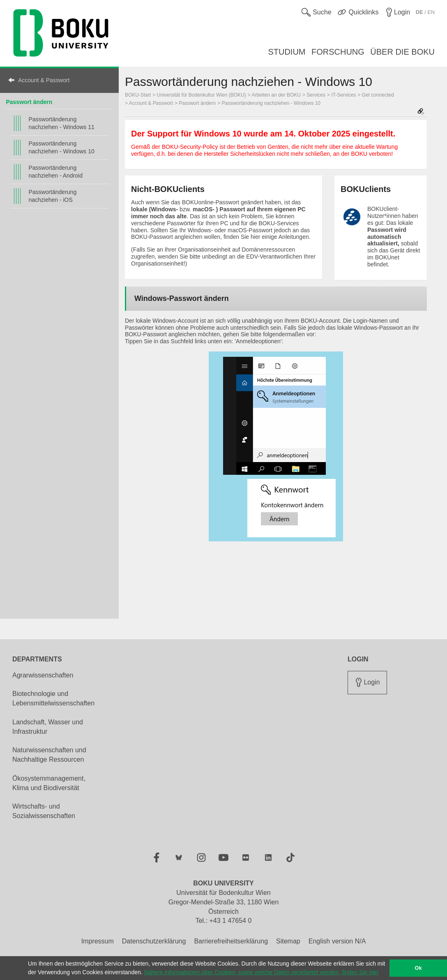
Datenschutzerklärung (154, 941)
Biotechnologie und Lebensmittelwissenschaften (53, 698)
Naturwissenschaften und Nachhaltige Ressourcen (49, 755)
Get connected (378, 95)
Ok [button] (418, 968)
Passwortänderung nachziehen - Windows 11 (61, 123)
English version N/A (337, 941)
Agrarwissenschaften (43, 675)
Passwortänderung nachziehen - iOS (52, 196)
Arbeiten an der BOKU (276, 95)
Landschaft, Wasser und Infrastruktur (48, 727)
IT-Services (343, 95)
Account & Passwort (44, 80)
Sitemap (288, 941)
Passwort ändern (29, 102)
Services (316, 95)
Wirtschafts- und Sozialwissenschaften (44, 811)
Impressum (98, 941)
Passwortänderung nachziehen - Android (55, 172)
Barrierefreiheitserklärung (231, 941)
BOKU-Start (138, 95)
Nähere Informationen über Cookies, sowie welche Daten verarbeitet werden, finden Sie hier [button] (262, 972)
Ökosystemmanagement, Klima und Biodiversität (49, 783)
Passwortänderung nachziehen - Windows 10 (61, 147)
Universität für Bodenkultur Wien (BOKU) (202, 95)
